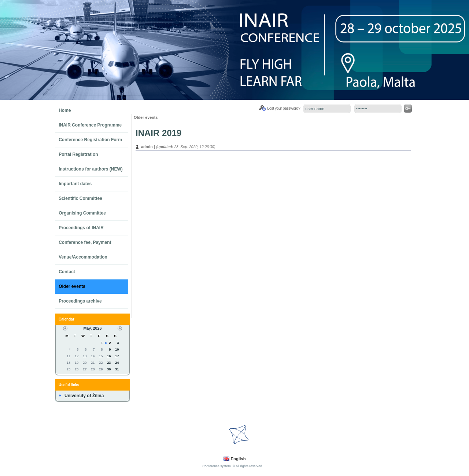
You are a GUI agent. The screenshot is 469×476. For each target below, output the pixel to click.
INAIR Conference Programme (90, 125)
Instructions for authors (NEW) (91, 169)
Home (65, 110)
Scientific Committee (80, 198)
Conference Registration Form (90, 140)
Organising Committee (82, 213)
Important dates (75, 184)
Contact (67, 272)
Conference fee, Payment (85, 242)
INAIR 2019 (158, 133)
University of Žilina (84, 396)
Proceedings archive (80, 301)
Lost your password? (284, 108)
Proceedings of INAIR (81, 228)
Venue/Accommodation (83, 257)
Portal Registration (78, 154)
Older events (72, 286)
